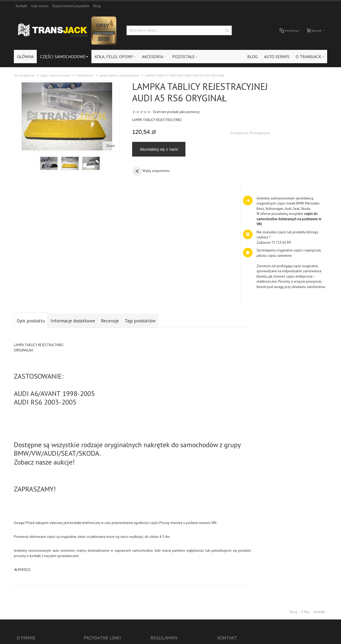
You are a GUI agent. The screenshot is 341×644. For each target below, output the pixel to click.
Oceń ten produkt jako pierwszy (165, 122)
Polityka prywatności (91, 560)
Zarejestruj (84, 539)
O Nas (305, 497)
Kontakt (21, 6)
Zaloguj (82, 533)
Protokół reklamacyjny (93, 565)
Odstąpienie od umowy (93, 570)
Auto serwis (40, 6)
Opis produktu (31, 207)
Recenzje (110, 207)
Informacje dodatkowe (73, 207)
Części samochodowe (301, 533)
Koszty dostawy (88, 549)
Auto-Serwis (294, 549)
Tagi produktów (140, 207)
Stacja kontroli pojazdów (71, 6)
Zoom (105, 144)
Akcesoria (292, 544)
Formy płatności (88, 554)
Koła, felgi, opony (297, 539)
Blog (97, 6)
